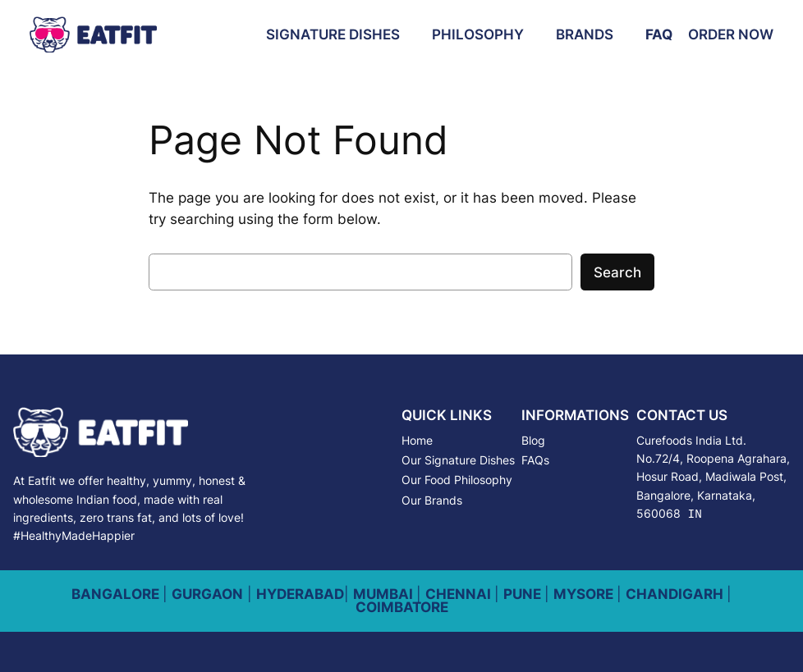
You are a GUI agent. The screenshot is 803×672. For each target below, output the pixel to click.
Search (617, 272)
